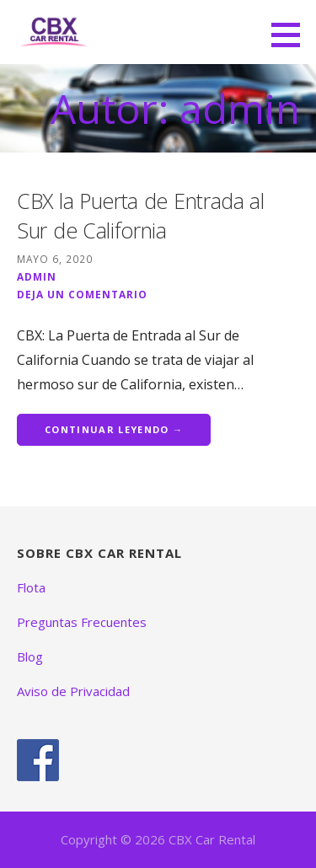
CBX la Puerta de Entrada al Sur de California (141, 215)
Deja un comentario (82, 294)
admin (37, 276)
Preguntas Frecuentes (82, 622)
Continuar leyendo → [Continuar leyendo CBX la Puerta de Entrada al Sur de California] (114, 429)
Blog (30, 656)
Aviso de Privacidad (73, 691)
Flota (31, 587)
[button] (292, 35)
